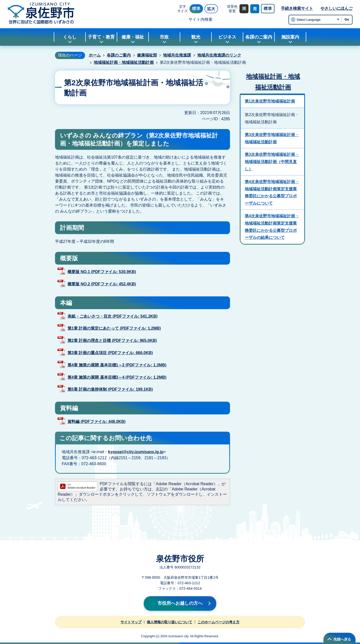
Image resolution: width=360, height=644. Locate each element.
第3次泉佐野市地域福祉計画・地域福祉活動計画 (272, 138)
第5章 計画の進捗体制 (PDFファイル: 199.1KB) (110, 389)
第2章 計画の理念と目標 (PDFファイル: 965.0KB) (112, 341)
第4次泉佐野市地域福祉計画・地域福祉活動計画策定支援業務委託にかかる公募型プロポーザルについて (272, 192)
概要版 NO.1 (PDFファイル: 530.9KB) (102, 272)
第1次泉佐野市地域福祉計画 (270, 101)
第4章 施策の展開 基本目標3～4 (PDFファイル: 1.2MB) (117, 377)
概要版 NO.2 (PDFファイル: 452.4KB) (102, 284)
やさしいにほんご (336, 8)
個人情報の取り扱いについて (169, 622)
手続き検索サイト (297, 8)
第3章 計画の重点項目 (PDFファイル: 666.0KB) (110, 353)
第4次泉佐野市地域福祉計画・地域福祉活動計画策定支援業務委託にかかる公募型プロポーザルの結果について (272, 227)
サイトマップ (131, 622)
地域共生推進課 (177, 55)
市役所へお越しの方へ (180, 603)
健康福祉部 (147, 55)
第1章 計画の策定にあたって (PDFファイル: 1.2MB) (114, 328)
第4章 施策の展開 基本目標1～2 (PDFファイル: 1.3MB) (117, 365)
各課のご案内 (119, 55)
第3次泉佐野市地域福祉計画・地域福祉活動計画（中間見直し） (272, 162)
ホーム (95, 55)
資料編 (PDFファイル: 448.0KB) (96, 422)
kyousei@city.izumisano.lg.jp (136, 452)
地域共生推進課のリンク (219, 55)
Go (347, 19)
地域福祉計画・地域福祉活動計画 (124, 62)
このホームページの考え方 (218, 622)
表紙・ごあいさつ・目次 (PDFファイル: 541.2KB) (112, 316)
